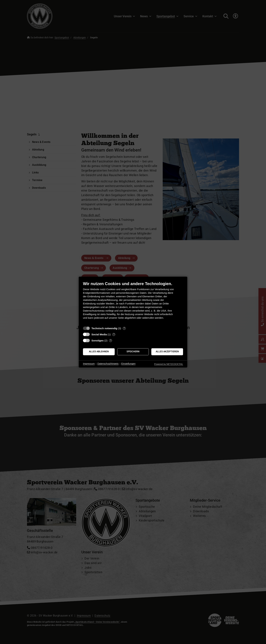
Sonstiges (98, 340)
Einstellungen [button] (128, 364)
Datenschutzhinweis (108, 364)
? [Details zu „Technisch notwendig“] (124, 328)
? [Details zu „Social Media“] (114, 334)
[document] (133, 303)
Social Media (99, 334)
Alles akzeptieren (167, 352)
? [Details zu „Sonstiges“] (111, 340)
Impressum (89, 364)
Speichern (133, 352)
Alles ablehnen (99, 352)
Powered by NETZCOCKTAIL (169, 364)
